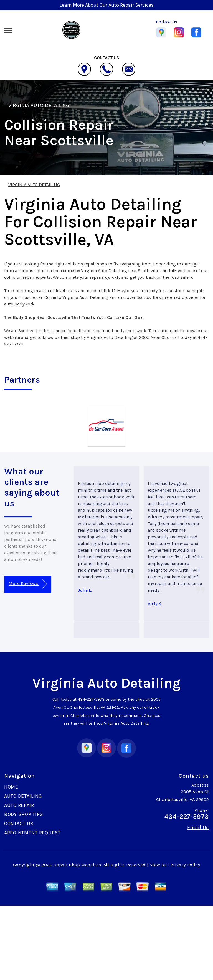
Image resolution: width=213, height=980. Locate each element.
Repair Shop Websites (77, 865)
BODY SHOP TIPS (24, 814)
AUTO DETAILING (23, 796)
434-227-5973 (91, 699)
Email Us (198, 827)
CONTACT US (19, 824)
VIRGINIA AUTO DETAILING (39, 105)
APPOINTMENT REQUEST (32, 833)
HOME (11, 787)
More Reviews (28, 584)
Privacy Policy (185, 865)
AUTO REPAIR (19, 805)
